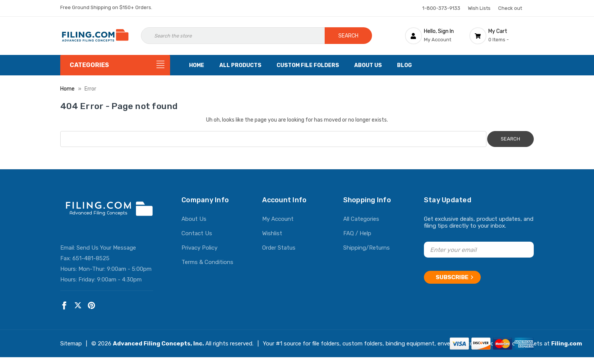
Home (197, 65)
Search (348, 36)
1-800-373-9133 (441, 8)
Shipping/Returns (367, 248)
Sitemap (71, 344)
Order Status (279, 248)
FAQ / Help (357, 233)
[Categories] (115, 65)
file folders (326, 344)
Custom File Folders (308, 65)
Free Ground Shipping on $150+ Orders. (106, 7)
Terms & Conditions (207, 262)
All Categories (361, 219)
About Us (368, 65)
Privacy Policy (199, 248)
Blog (404, 65)
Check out (510, 8)
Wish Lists (479, 8)
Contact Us (197, 233)
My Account (278, 219)
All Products (240, 65)
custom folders (363, 344)
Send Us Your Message (106, 248)
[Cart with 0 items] (502, 36)
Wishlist (272, 233)
